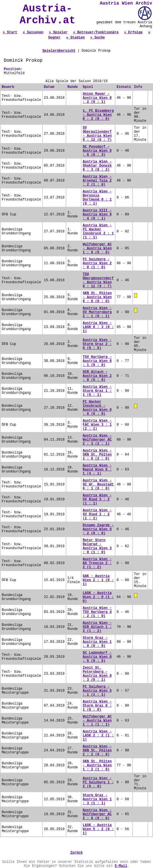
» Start (10, 32)
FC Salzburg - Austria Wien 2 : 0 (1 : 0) (97, 263)
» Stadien (75, 38)
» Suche (98, 38)
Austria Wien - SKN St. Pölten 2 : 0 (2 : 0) (97, 455)
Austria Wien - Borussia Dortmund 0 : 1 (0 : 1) (97, 198)
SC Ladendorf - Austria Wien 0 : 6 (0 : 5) (97, 657)
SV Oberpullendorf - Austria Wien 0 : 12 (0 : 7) (97, 134)
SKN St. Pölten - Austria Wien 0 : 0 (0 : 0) (97, 297)
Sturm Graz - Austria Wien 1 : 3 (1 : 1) (97, 799)
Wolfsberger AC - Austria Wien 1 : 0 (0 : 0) (97, 248)
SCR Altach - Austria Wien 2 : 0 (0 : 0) (97, 376)
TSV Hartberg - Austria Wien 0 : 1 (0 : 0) (97, 361)
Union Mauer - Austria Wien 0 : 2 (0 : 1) (97, 98)
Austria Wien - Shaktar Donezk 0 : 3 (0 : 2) (97, 166)
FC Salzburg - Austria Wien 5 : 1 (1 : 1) (97, 691)
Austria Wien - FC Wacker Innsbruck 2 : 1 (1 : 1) (98, 232)
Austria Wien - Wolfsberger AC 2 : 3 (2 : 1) (97, 440)
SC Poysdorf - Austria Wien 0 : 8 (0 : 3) (97, 151)
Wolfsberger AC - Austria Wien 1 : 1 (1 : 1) (97, 721)
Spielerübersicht (59, 51)
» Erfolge (133, 32)
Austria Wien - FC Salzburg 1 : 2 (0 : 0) (98, 782)
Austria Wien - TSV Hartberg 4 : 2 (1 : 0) (97, 612)
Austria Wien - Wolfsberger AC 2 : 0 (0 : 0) (97, 814)
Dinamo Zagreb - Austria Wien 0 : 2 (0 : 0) (98, 529)
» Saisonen (33, 32)
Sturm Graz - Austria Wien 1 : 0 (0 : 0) (97, 642)
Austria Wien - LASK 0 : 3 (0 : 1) (98, 327)
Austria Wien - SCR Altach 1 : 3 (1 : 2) (97, 627)
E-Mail (121, 866)
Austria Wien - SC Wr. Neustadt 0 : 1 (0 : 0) (98, 485)
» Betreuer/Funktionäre (96, 32)
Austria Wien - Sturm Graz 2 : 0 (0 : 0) (97, 344)
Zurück (76, 853)
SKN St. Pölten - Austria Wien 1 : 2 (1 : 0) (97, 765)
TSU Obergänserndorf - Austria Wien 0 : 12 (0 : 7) (98, 280)
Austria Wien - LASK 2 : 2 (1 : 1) (98, 736)
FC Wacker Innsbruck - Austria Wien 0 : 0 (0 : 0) (97, 408)
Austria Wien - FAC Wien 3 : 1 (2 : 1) (97, 425)
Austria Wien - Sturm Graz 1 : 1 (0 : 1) (97, 391)
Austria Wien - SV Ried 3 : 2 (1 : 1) (97, 499)
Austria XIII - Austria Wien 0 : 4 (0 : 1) (97, 215)
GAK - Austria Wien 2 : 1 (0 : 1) (98, 580)
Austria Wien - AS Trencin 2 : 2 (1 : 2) (97, 563)
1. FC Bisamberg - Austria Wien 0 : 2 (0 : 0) (98, 115)
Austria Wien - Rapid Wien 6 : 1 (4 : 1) (97, 470)
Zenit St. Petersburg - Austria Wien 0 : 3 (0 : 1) (97, 674)
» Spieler (58, 32)
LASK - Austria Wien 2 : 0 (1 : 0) (98, 597)
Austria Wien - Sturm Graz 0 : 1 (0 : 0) (97, 706)
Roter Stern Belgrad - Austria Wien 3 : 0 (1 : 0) (97, 546)
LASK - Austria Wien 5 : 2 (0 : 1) (98, 829)
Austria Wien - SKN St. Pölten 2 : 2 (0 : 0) (97, 751)
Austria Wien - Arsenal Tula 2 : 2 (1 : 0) (97, 181)
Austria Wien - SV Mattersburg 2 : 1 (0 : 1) (97, 312)
